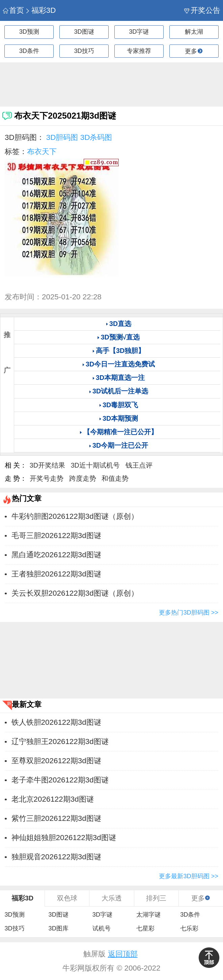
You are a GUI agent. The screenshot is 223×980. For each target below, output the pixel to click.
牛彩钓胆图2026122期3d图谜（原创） (75, 516)
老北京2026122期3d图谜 (53, 799)
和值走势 (115, 478)
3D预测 (29, 32)
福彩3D (40, 10)
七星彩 (145, 928)
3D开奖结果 (47, 465)
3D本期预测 (120, 418)
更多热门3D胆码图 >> (189, 613)
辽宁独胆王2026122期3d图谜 (60, 741)
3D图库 (59, 928)
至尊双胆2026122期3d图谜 (56, 761)
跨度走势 (83, 478)
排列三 (156, 898)
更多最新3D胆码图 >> (189, 876)
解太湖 (194, 32)
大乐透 (112, 898)
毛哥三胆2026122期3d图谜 (56, 536)
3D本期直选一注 (120, 378)
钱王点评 (139, 465)
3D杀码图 (96, 137)
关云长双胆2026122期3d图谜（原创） (75, 593)
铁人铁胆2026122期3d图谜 (56, 722)
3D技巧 (84, 51)
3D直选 (120, 324)
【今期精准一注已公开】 (120, 432)
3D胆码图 (62, 137)
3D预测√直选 (120, 337)
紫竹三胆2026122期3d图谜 (56, 818)
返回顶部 (123, 954)
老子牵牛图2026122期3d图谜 (60, 780)
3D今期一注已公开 (120, 445)
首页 (13, 10)
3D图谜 (84, 32)
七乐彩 (189, 928)
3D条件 (29, 51)
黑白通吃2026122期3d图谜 (56, 555)
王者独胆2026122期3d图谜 (56, 574)
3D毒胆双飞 (120, 405)
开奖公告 (202, 10)
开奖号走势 (47, 478)
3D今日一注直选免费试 (120, 364)
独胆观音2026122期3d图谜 (56, 857)
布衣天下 (42, 152)
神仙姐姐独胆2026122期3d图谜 (64, 838)
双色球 (67, 898)
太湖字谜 (148, 915)
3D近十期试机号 (95, 465)
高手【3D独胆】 (120, 351)
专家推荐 (139, 51)
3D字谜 (139, 32)
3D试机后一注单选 (120, 391)
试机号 (102, 928)
